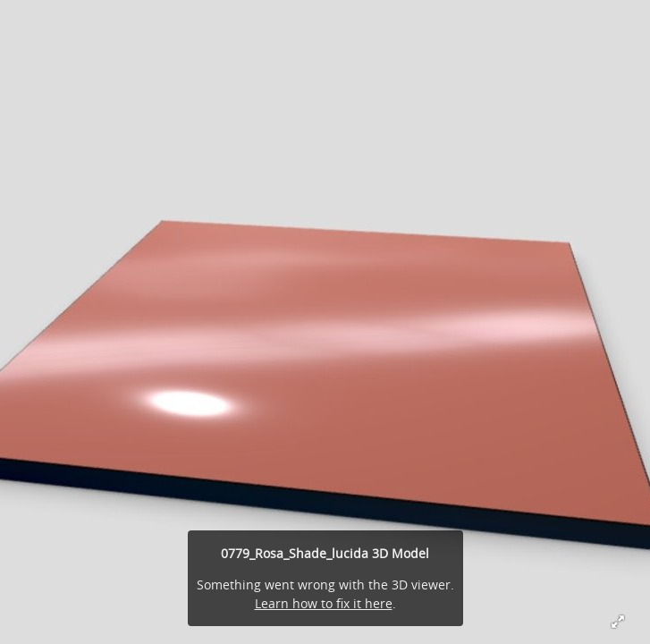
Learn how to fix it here (324, 603)
